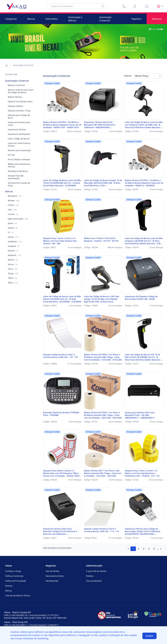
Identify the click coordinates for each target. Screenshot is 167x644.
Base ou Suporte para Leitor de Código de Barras (21, 91)
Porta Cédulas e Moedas (19, 159)
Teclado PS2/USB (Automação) (15, 177)
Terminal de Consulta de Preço (19, 184)
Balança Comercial (16, 85)
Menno (13, 260)
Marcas (31, 19)
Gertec (13, 237)
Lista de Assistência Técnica (18, 596)
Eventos (9, 586)
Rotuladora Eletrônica (18, 171)
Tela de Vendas (53, 571)
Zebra (13, 283)
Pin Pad (11, 155)
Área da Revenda (94, 581)
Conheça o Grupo (13, 571)
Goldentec (15, 242)
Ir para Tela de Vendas (96, 571)
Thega (13, 273)
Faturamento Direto (55, 576)
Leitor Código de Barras (19, 139)
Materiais (157, 19)
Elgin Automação (18, 219)
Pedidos (90, 576)
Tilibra (12, 278)
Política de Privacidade (15, 581)
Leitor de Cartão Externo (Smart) (19, 145)
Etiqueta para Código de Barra (19, 117)
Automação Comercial (105, 19)
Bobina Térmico (15, 97)
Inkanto (13, 251)
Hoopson (14, 246)
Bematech (15, 196)
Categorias (11, 19)
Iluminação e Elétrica (75, 19)
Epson (12, 223)
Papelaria (136, 19)
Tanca (13, 269)
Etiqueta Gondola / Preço (19, 111)
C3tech (13, 205)
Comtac (13, 214)
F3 (11, 232)
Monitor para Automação (19, 150)
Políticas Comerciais (14, 576)
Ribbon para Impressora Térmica (19, 165)
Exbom (13, 228)
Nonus (13, 264)
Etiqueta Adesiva (15, 106)
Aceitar (149, 636)
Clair (12, 210)
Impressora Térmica (17, 130)
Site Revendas (52, 581)
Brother (14, 201)
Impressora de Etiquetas (19, 134)
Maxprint (14, 255)
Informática (52, 19)
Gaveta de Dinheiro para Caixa (19, 124)
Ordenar (128, 76)
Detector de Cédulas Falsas (20, 102)
